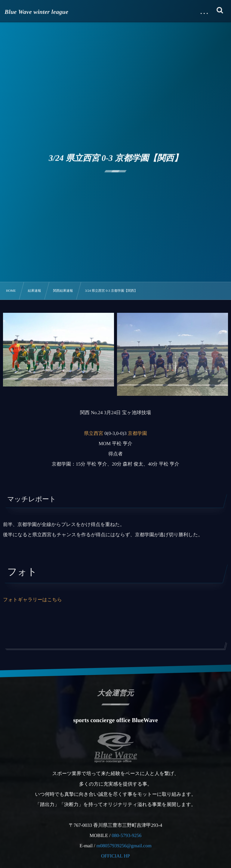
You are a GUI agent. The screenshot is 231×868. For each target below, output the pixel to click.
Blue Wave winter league (37, 12)
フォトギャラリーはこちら (32, 600)
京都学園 (137, 434)
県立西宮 (94, 434)
